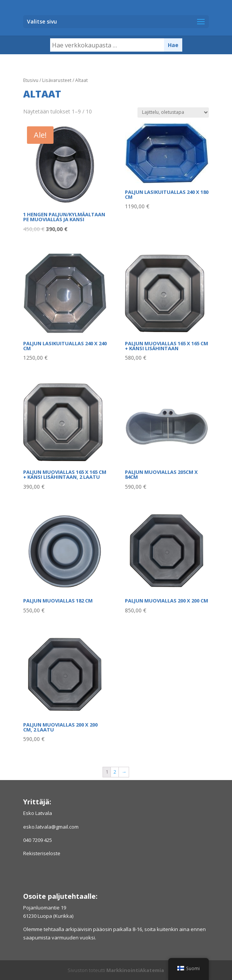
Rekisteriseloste (42, 853)
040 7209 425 (38, 840)
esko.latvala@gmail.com (51, 827)
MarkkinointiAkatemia (135, 970)
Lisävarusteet (57, 80)
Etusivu (31, 80)
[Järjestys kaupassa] (173, 112)
